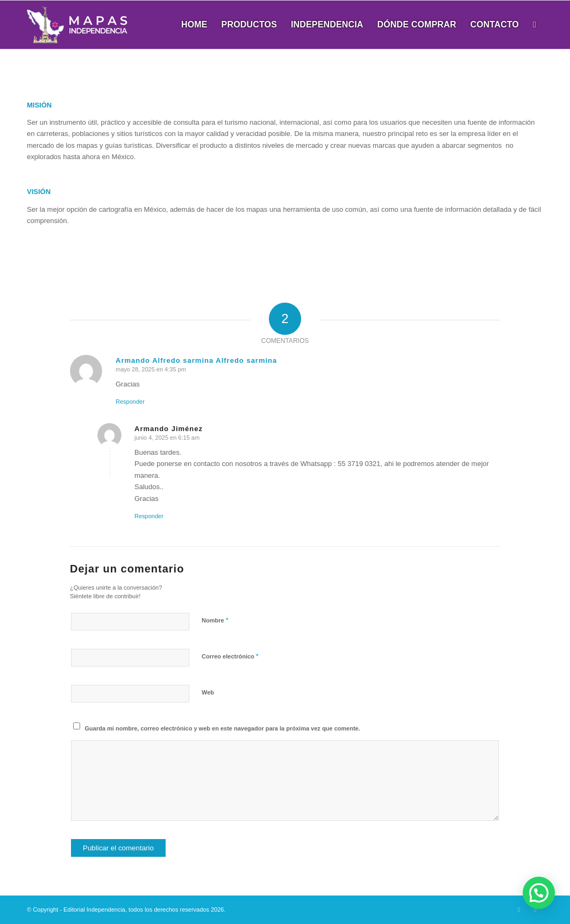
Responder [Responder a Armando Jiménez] (149, 516)
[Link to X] (519, 909)
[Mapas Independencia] (77, 25)
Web (208, 692)
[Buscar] (535, 25)
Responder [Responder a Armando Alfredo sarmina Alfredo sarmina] (130, 402)
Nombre (215, 620)
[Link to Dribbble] (535, 909)
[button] (539, 893)
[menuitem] (194, 25)
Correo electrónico (230, 656)
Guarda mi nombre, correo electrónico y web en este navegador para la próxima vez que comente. (223, 728)
